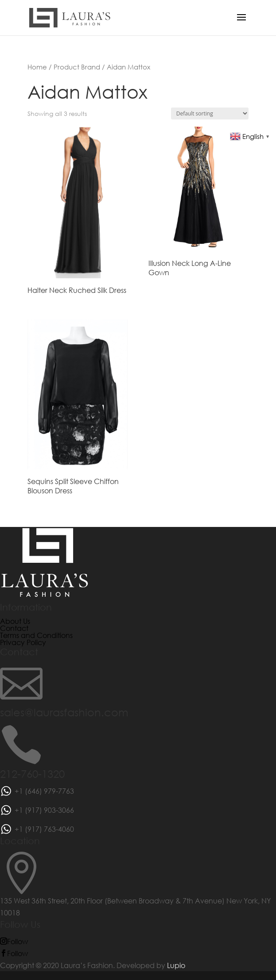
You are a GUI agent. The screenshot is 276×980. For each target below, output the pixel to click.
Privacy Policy (23, 642)
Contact (14, 628)
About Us (15, 621)
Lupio (176, 965)
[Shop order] (210, 113)
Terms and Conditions (36, 635)
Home (37, 67)
